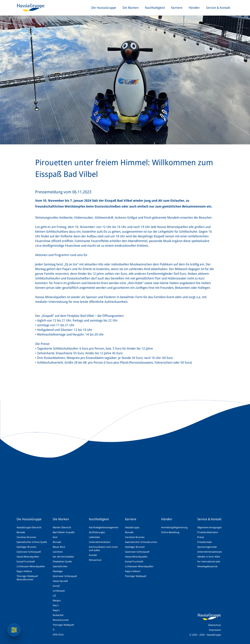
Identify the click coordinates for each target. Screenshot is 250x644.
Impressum (215, 630)
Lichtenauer (59, 591)
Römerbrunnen (61, 620)
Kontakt (93, 555)
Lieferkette (94, 537)
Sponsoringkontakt (207, 547)
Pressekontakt (204, 542)
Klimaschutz (95, 560)
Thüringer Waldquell (63, 625)
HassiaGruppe (132, 527)
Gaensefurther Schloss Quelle (32, 542)
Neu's (56, 605)
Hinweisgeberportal (207, 566)
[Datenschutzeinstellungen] (14, 630)
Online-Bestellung (170, 532)
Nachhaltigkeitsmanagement (104, 527)
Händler (194, 8)
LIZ (54, 596)
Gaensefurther (60, 566)
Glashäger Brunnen (26, 547)
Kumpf (56, 586)
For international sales (209, 562)
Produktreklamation (208, 532)
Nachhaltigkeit (155, 8)
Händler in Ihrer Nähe (209, 557)
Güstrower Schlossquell (29, 552)
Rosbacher (58, 615)
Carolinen (58, 552)
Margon (57, 601)
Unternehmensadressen (210, 552)
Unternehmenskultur (100, 542)
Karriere (177, 8)
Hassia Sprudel (60, 581)
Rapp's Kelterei (24, 571)
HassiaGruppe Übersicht (29, 527)
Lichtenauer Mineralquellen (31, 566)
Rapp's (56, 610)
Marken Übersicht (62, 527)
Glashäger (58, 571)
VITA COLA (58, 635)
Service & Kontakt (218, 8)
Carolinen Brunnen (26, 537)
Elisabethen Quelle (62, 562)
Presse (201, 537)
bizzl (55, 537)
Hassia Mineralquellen (28, 557)
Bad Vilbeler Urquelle (64, 532)
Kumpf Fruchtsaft (26, 562)
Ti (54, 630)
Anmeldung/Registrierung (174, 527)
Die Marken (131, 8)
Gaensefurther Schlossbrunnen (141, 542)
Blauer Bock (59, 547)
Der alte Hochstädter (63, 557)
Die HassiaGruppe (104, 8)
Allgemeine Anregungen (209, 527)
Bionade (21, 532)
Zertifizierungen (97, 532)
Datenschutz (215, 625)
